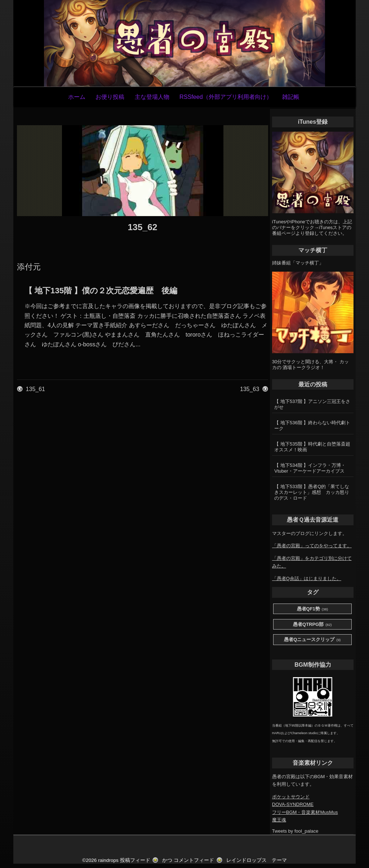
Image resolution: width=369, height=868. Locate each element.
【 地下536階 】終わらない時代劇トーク (312, 426)
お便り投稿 (110, 97)
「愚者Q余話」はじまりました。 (307, 578)
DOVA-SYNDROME (293, 804)
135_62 (142, 227)
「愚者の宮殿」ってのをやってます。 (312, 546)
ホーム (77, 97)
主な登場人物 (152, 97)
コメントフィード (194, 860)
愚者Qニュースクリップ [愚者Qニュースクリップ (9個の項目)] (312, 640)
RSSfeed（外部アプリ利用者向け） (226, 97)
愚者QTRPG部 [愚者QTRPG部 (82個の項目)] (312, 625)
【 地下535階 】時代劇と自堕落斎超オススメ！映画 (312, 447)
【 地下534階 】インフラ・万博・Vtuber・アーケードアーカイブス (310, 468)
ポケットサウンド (291, 797)
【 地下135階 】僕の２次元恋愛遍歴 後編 (101, 291)
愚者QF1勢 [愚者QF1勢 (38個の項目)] (313, 609)
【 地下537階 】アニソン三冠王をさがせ (312, 404)
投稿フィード (135, 860)
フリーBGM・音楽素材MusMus (305, 812)
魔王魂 (279, 820)
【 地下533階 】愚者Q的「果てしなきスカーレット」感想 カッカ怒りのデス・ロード (312, 492)
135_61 (35, 389)
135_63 (250, 389)
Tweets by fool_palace (295, 831)
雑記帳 (291, 97)
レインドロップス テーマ (257, 860)
